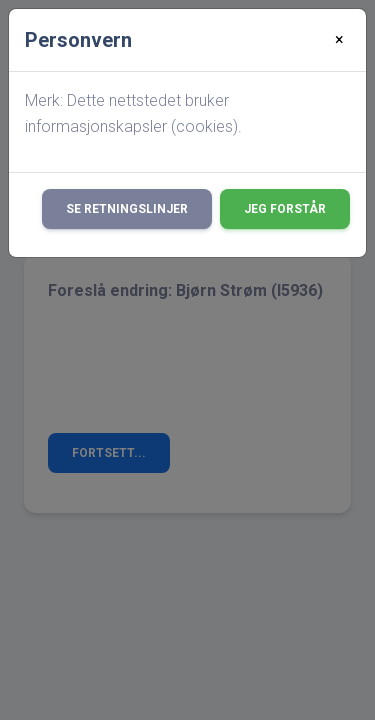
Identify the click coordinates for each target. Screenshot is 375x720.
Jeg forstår (285, 209)
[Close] (339, 40)
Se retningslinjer (127, 209)
